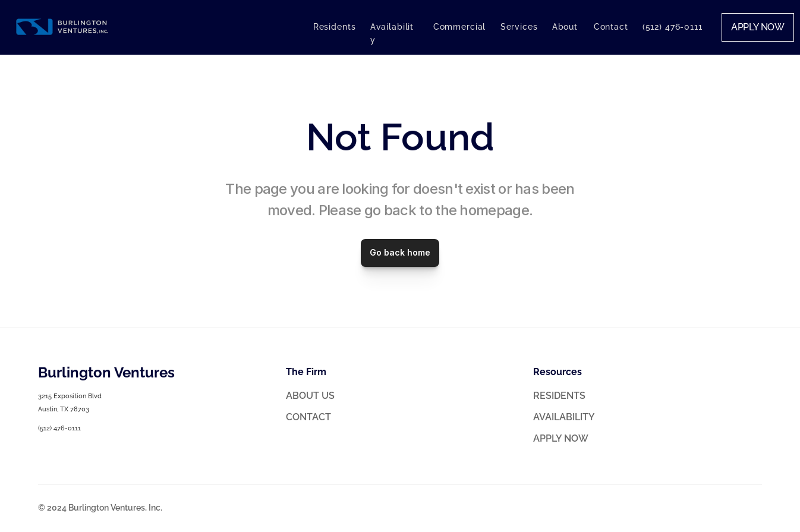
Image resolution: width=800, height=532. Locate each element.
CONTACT (308, 417)
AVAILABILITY (564, 417)
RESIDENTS (559, 396)
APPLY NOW (561, 438)
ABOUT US (310, 396)
